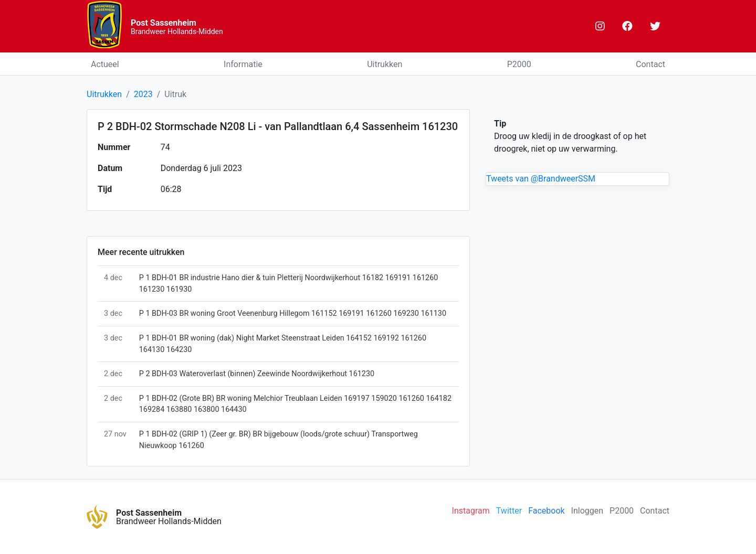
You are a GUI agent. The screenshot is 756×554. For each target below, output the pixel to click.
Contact (650, 64)
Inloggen (587, 511)
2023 (143, 94)
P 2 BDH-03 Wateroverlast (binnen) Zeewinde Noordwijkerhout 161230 (257, 374)
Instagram (471, 511)
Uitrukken (385, 64)
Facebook (546, 511)
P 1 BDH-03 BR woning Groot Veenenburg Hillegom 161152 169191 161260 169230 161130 (293, 313)
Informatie (243, 64)
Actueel (105, 64)
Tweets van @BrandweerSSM (541, 179)
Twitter (509, 511)
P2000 (519, 64)
